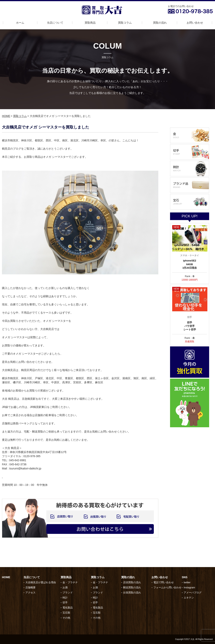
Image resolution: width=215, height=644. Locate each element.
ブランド (68, 593)
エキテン (189, 598)
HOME (6, 116)
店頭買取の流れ (132, 582)
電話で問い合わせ (164, 582)
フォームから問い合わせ (167, 587)
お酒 (65, 587)
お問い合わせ (195, 23)
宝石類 (66, 613)
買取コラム (125, 23)
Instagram (189, 587)
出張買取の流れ (132, 593)
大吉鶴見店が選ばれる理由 (41, 582)
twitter (187, 582)
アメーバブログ (193, 593)
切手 (65, 603)
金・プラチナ (70, 582)
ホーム (20, 23)
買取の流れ (160, 23)
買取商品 (90, 23)
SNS (185, 577)
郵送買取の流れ (132, 587)
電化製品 (68, 608)
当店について (55, 23)
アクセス (30, 593)
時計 (65, 598)
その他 (66, 618)
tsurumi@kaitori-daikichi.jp (25, 468)
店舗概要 (30, 587)
